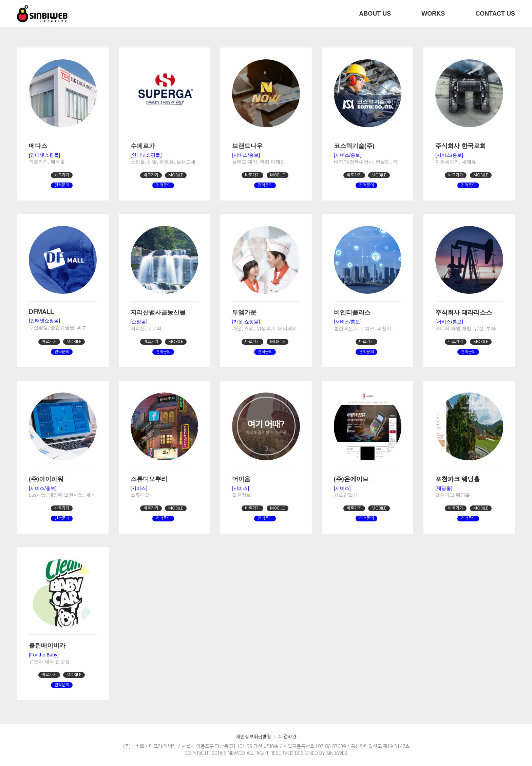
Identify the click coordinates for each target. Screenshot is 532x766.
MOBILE (176, 175)
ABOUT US (375, 14)
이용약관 (287, 737)
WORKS (433, 14)
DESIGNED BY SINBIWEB (321, 753)
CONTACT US (495, 14)
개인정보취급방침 (253, 737)
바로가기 (62, 175)
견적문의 (62, 185)
